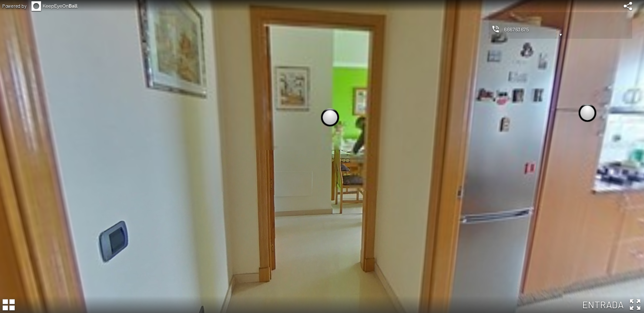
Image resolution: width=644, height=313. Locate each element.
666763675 (516, 29)
